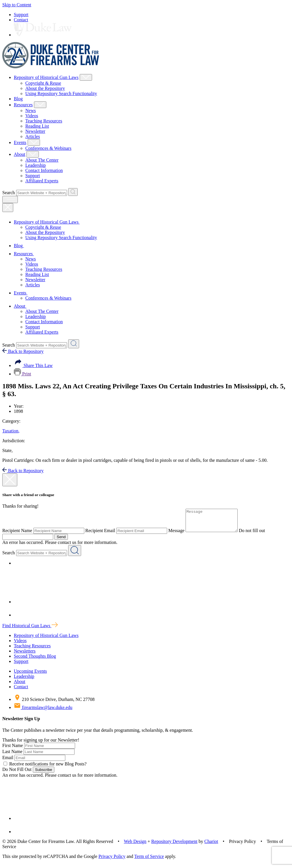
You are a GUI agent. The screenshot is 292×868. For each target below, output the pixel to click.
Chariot (211, 846)
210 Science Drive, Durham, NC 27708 (54, 704)
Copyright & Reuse (43, 83)
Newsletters (25, 655)
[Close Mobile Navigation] (8, 208)
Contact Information (44, 170)
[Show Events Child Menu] (34, 142)
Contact (21, 20)
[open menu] (10, 199)
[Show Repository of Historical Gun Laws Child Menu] (86, 77)
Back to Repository (23, 351)
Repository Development (174, 846)
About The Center (42, 160)
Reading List (37, 126)
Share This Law (33, 365)
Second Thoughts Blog (35, 660)
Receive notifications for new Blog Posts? (45, 768)
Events (20, 142)
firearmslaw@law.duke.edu (43, 712)
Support (21, 15)
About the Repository (45, 88)
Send (61, 541)
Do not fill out (258, 535)
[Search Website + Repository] (73, 192)
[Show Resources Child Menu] (40, 105)
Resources (23, 105)
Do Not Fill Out (17, 774)
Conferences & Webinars (48, 148)
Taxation (11, 431)
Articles (33, 136)
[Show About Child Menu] (33, 154)
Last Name (12, 756)
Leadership (36, 165)
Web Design (135, 846)
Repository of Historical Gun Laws (46, 77)
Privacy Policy (112, 861)
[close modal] (10, 480)
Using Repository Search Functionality (61, 93)
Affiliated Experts (42, 181)
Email (8, 762)
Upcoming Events (30, 675)
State (7, 450)
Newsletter (35, 131)
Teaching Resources (44, 121)
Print (22, 374)
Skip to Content (17, 5)
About (20, 154)
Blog (18, 99)
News (30, 110)
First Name (13, 750)
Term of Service (149, 861)
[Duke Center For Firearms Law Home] (51, 67)
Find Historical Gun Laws (30, 630)
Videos (32, 116)
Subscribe (44, 774)
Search (9, 193)
